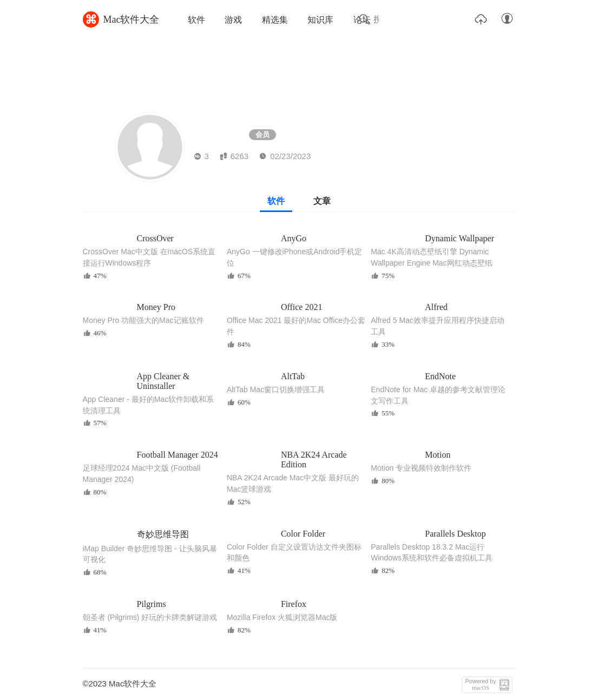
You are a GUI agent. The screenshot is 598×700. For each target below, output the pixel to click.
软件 (196, 20)
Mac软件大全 (121, 19)
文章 (322, 201)
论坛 (362, 20)
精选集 (275, 20)
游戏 (233, 20)
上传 (481, 19)
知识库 (320, 20)
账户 (507, 19)
